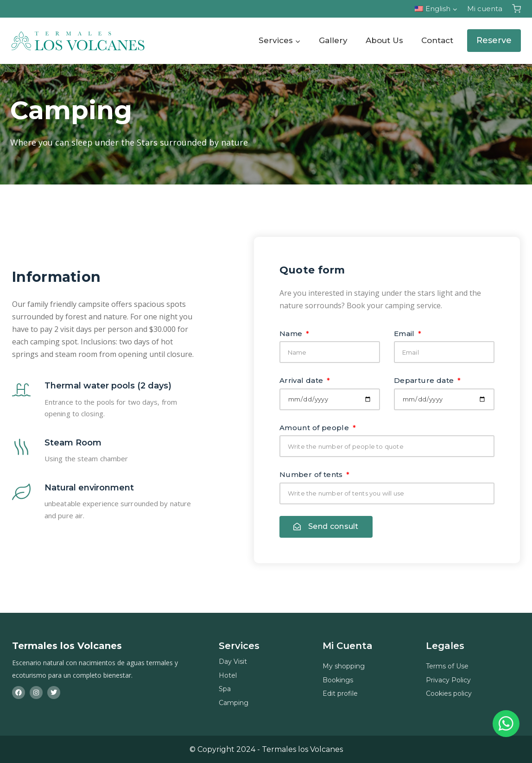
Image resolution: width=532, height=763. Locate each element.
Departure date (425, 380)
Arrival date (302, 380)
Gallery (333, 40)
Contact (437, 40)
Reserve (494, 40)
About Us (384, 40)
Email (405, 334)
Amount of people (315, 428)
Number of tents (312, 474)
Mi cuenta (485, 9)
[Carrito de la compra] (516, 9)
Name (292, 334)
